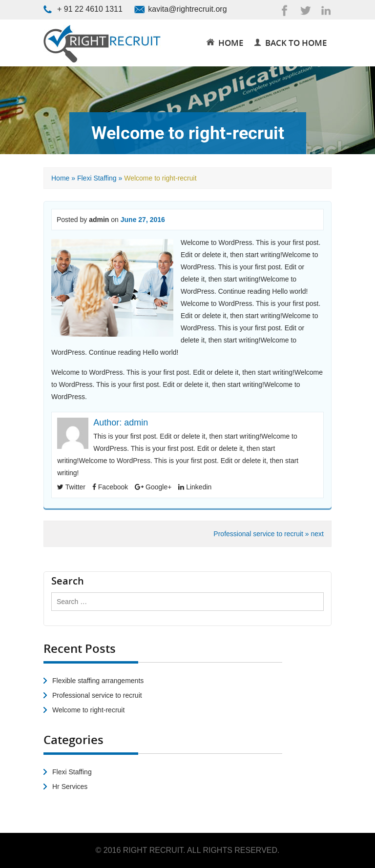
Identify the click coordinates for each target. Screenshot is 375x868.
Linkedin (195, 487)
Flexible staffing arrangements (98, 681)
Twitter (71, 487)
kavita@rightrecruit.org (187, 9)
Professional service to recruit (97, 695)
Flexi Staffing (97, 178)
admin (99, 220)
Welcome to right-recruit (88, 710)
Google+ (153, 487)
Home (60, 178)
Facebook (110, 487)
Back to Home (290, 43)
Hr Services (70, 787)
